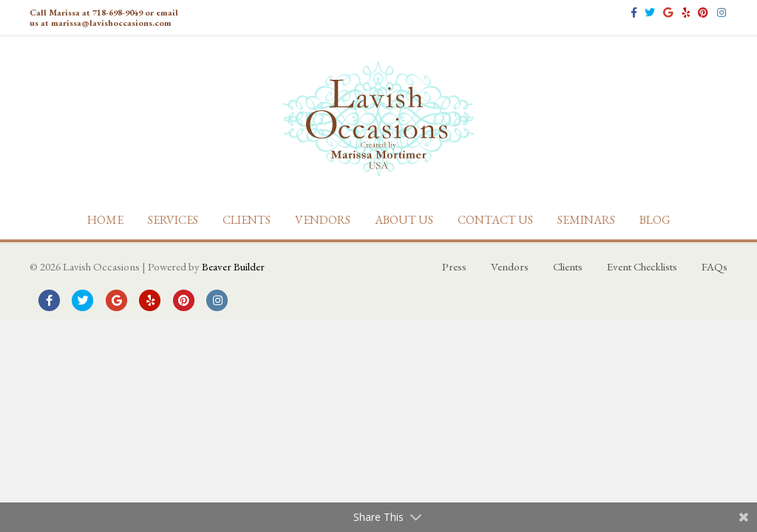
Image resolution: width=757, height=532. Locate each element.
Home (105, 220)
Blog (655, 220)
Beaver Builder (233, 266)
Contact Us (495, 220)
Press (454, 266)
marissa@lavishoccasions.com (111, 23)
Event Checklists (642, 266)
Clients (247, 220)
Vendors (323, 220)
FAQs (714, 266)
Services (173, 220)
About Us (404, 220)
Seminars (586, 220)
